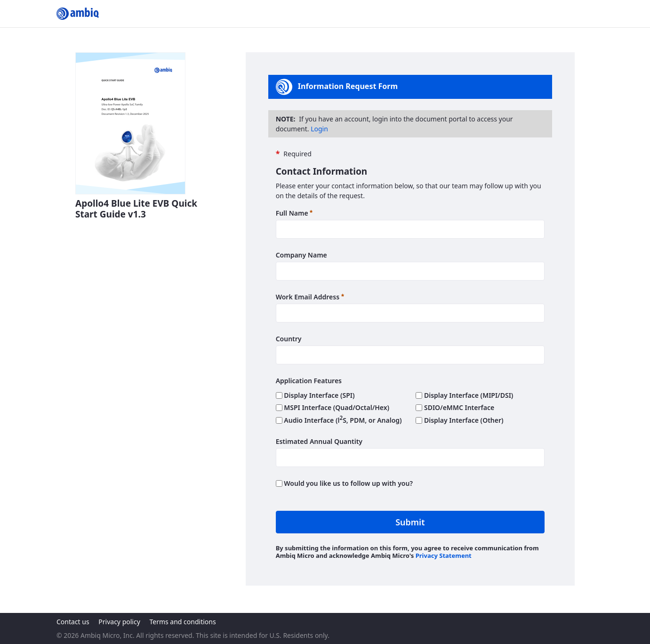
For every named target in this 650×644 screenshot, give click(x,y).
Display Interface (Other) (459, 420)
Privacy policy (119, 622)
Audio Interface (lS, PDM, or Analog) (339, 420)
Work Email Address (310, 297)
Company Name (301, 255)
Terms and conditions (182, 622)
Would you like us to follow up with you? (344, 483)
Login (319, 129)
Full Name (294, 213)
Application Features (309, 381)
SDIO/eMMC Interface (455, 407)
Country (289, 339)
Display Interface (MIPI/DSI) (464, 395)
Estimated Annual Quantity (319, 441)
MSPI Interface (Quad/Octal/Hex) (333, 407)
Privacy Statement (444, 555)
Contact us (73, 622)
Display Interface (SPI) (315, 395)
